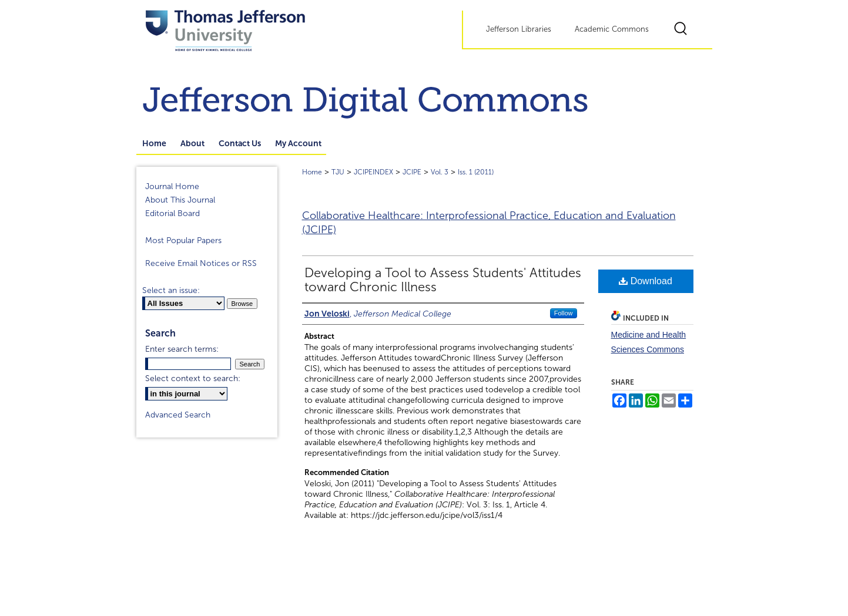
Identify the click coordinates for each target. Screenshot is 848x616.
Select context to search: (193, 378)
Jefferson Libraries (519, 29)
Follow (564, 313)
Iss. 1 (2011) (476, 172)
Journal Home (172, 186)
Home (312, 172)
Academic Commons (612, 29)
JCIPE (412, 172)
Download (646, 281)
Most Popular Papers (183, 240)
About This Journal (180, 200)
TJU (338, 172)
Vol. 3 (440, 172)
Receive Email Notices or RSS (201, 263)
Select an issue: (171, 290)
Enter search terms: (182, 349)
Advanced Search (178, 415)
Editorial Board (172, 213)
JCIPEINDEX (373, 172)
